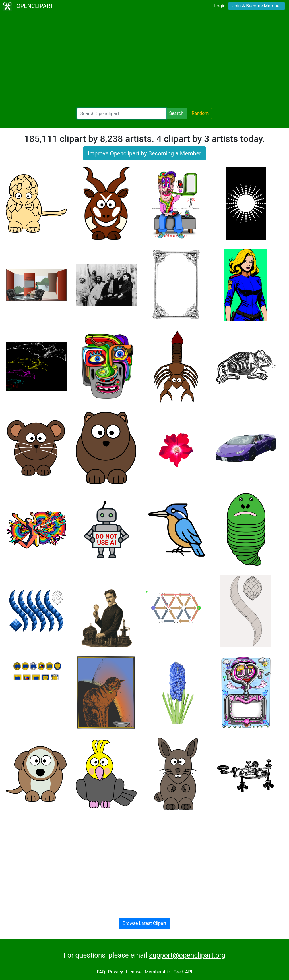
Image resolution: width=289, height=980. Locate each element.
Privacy (116, 972)
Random (200, 113)
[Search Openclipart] (121, 113)
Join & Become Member (257, 6)
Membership (157, 972)
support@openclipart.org (187, 955)
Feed (178, 972)
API (189, 972)
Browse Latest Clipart (144, 923)
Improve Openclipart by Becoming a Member (144, 153)
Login (220, 6)
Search (176, 113)
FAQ (101, 972)
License (134, 972)
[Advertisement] (144, 60)
